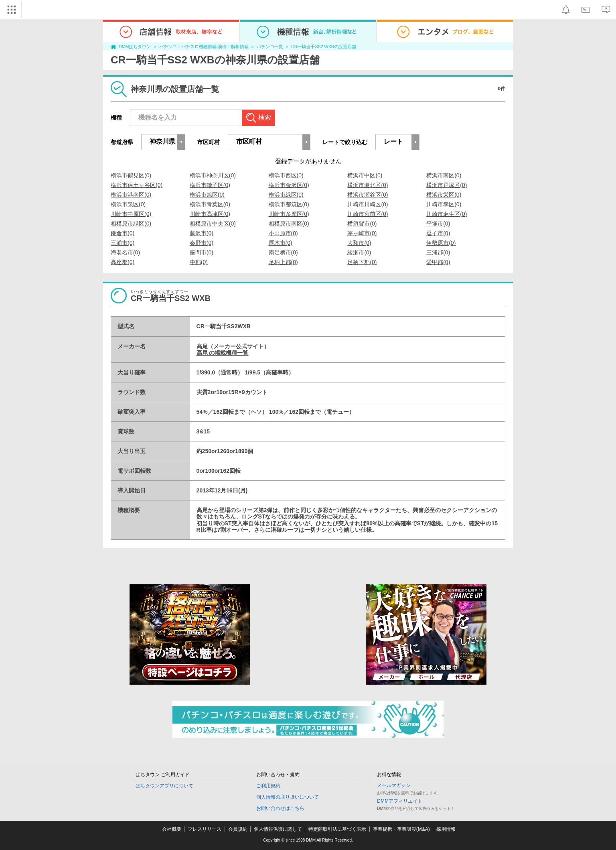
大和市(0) (359, 243)
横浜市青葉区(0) (210, 204)
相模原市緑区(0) (131, 224)
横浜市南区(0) (444, 175)
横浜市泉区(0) (128, 204)
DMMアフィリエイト (400, 801)
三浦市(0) (123, 243)
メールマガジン (394, 785)
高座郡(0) (123, 262)
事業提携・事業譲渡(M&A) (401, 829)
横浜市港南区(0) (131, 195)
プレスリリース (205, 829)
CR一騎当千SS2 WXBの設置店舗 (324, 47)
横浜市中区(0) (365, 175)
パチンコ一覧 (270, 47)
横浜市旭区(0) (207, 195)
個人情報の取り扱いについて (288, 797)
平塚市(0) (438, 224)
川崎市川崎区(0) (368, 204)
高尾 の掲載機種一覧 (223, 353)
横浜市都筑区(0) (289, 204)
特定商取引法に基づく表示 (337, 829)
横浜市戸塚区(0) (447, 185)
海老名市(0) (125, 252)
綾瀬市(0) (359, 252)
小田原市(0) (283, 233)
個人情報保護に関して (278, 829)
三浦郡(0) (438, 252)
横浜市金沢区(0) (289, 185)
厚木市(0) (281, 243)
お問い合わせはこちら (280, 808)
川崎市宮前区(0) (368, 214)
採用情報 (446, 829)
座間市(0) (202, 252)
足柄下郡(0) (362, 262)
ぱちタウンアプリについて (164, 786)
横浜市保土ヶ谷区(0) (137, 185)
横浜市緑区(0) (286, 195)
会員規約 (238, 829)
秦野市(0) (202, 243)
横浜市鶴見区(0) (131, 175)
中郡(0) (199, 262)
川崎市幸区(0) (444, 204)
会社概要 (172, 829)
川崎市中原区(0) (131, 214)
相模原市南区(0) (289, 224)
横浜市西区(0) (286, 175)
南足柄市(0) (283, 252)
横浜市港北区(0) (368, 185)
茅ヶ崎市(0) (362, 233)
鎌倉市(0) (123, 233)
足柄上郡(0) (283, 262)
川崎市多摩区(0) (289, 214)
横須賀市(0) (362, 224)
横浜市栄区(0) (444, 195)
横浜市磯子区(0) (210, 185)
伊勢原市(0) (441, 243)
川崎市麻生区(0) (447, 214)
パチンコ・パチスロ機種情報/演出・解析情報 (204, 47)
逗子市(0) (438, 233)
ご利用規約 (268, 786)
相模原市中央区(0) (213, 224)
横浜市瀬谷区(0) (368, 195)
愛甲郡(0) (438, 262)
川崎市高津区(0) (210, 214)
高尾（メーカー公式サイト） (233, 346)
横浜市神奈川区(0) (213, 175)
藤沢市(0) (202, 233)
